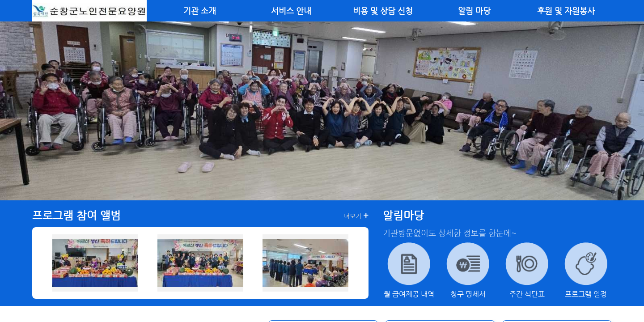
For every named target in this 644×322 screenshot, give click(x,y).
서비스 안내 (291, 11)
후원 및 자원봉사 (566, 11)
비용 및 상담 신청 (383, 11)
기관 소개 (200, 11)
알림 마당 (474, 11)
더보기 (356, 216)
